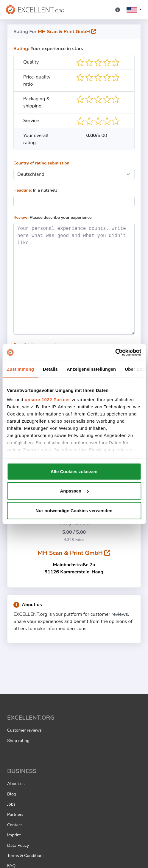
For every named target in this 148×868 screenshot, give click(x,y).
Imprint (14, 835)
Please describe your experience (53, 217)
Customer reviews (24, 730)
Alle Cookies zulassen (74, 471)
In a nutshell (35, 190)
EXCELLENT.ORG (31, 718)
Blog (12, 794)
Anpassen (74, 491)
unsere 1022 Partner (47, 400)
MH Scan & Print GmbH (67, 32)
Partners (15, 814)
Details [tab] (50, 369)
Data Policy (18, 845)
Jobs (11, 804)
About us (28, 605)
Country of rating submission (41, 163)
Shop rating (18, 741)
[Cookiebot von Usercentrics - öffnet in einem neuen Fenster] (115, 353)
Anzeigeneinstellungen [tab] (91, 369)
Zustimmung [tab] (20, 369)
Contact (15, 825)
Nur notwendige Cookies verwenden (74, 510)
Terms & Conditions (26, 855)
